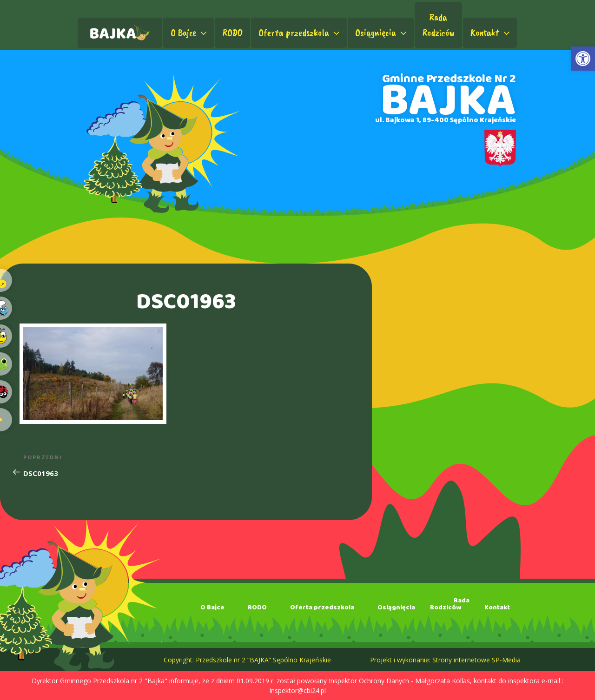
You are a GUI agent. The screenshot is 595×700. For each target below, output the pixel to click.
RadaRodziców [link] (438, 25)
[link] (583, 59)
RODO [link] (232, 33)
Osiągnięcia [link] (382, 33)
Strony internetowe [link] (461, 660)
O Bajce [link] (190, 33)
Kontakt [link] (491, 33)
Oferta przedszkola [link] (300, 33)
